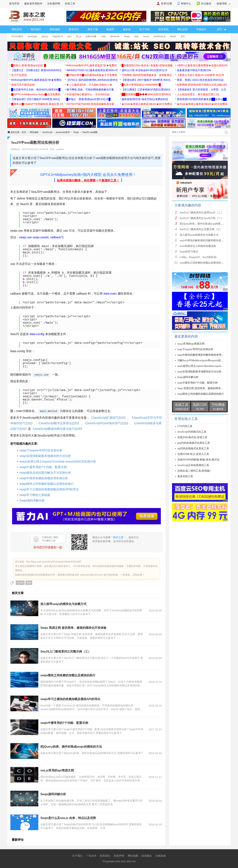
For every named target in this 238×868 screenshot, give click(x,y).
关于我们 (77, 856)
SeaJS (20, 583)
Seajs (127, 36)
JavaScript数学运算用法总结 (59, 423)
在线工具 (70, 4)
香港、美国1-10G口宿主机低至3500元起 (200, 80)
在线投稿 (161, 856)
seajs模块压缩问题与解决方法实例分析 (45, 473)
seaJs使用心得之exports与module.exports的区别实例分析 (58, 461)
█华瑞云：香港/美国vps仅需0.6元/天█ (88, 99)
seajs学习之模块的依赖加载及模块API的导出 (49, 489)
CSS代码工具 (185, 426)
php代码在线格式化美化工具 (194, 443)
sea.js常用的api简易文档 (57, 770)
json (70, 36)
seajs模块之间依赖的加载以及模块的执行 (47, 484)
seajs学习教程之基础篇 (35, 495)
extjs (103, 36)
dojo (136, 36)
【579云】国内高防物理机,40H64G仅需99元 (92, 80)
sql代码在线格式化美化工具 (193, 448)
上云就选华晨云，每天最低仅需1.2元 (198, 94)
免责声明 (119, 856)
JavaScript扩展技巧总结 (108, 418)
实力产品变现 (19, 75)
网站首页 (17, 29)
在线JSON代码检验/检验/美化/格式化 (198, 460)
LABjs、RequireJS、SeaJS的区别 (198, 257)
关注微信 (206, 4)
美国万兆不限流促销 (23, 85)
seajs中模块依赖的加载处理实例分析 (44, 478)
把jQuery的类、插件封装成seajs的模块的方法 (71, 747)
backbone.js (160, 36)
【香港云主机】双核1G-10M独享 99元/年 (201, 75)
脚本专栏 (74, 29)
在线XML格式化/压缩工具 (192, 437)
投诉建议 (147, 856)
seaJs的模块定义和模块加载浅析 (198, 246)
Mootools (115, 36)
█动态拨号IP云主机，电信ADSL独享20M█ (36, 90)
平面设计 (201, 29)
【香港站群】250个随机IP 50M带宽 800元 (146, 80)
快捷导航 (224, 4)
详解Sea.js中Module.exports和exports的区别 (202, 360)
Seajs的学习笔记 (189, 252)
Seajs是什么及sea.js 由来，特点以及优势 (68, 818)
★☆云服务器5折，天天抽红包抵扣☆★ (89, 85)
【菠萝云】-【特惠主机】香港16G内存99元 (36, 70)
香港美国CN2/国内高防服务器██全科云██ (202, 99)
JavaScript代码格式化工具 (192, 432)
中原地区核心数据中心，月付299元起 (88, 94)
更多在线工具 (185, 476)
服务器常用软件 (33, 4)
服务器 (127, 29)
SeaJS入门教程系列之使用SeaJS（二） (201, 213)
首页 (24, 132)
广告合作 (91, 856)
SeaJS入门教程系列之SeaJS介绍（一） (201, 218)
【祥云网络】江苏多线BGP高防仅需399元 (146, 90)
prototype (33, 36)
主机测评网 (54, 4)
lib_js (79, 36)
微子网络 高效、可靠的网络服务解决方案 (90, 90)
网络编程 (55, 29)
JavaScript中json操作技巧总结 (107, 423)
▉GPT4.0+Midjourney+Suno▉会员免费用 (36, 94)
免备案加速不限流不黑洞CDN (194, 70)
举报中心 (186, 4)
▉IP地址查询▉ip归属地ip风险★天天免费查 (92, 75)
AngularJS (58, 36)
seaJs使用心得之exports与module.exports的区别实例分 (208, 366)
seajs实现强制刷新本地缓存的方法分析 (45, 456)
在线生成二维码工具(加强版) (194, 471)
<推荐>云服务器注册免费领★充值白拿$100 (202, 65)
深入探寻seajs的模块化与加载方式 (63, 604)
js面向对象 (91, 36)
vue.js (146, 36)
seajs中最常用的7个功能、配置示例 (43, 467)
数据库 (110, 29)
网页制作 (36, 29)
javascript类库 (63, 132)
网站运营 (182, 29)
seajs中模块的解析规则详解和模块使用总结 (204, 240)
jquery (45, 36)
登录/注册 (166, 4)
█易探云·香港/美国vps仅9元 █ (29, 65)
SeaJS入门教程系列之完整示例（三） (66, 652)
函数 (29, 583)
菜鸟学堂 (14, 4)
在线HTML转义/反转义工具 (193, 454)
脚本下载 (93, 29)
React (173, 36)
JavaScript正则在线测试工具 (193, 465)
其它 (183, 36)
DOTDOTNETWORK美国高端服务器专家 (90, 104)
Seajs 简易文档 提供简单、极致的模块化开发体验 (73, 628)
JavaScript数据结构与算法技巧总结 (57, 429)
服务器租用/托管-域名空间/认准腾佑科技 (145, 99)
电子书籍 (144, 29)
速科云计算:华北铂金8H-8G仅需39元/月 (145, 70)
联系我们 (105, 856)
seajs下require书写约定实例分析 (41, 450)
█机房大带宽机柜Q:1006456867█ (141, 85)
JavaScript (47, 132)
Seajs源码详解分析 (32, 500)
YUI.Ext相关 (17, 36)
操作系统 (163, 29)
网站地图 (133, 856)
